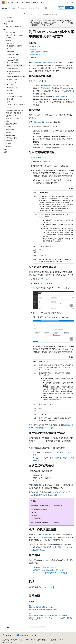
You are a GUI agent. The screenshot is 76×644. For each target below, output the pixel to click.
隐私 (32, 640)
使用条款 (54, 640)
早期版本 (14, 640)
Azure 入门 (69, 8)
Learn (31, 15)
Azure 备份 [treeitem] (10, 52)
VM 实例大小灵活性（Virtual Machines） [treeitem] (14, 36)
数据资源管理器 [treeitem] (12, 88)
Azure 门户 (38, 115)
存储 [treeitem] (9, 102)
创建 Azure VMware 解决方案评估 (44, 567)
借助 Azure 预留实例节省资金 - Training (41, 607)
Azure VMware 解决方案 (50, 15)
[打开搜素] (68, 3)
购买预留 (33, 49)
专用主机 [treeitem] (10, 91)
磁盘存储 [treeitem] (10, 93)
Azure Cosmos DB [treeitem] (13, 68)
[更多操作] (73, 15)
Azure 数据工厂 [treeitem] (12, 57)
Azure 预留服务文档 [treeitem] (10, 21)
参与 (27, 640)
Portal (61, 8)
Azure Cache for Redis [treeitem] (14, 54)
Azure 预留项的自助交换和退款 (45, 537)
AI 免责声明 (5, 640)
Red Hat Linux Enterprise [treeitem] (15, 96)
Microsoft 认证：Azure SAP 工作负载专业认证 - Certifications (48, 615)
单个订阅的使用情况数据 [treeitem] (13, 113)
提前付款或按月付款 (41, 122)
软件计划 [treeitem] (10, 99)
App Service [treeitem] (11, 49)
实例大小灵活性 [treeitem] (10, 32)
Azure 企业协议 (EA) (62, 96)
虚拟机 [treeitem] (9, 107)
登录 (72, 3)
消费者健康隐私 (42, 640)
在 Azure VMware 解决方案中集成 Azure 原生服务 (50, 573)
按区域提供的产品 (48, 85)
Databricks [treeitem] (10, 85)
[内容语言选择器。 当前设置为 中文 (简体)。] (7, 635)
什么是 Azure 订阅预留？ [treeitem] (13, 27)
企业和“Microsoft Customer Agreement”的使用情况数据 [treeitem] (14, 117)
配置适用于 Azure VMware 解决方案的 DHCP (48, 570)
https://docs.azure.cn (53, 25)
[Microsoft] (4, 3)
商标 (60, 640)
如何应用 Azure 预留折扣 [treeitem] (15, 46)
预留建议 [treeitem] (8, 40)
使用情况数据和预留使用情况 (39, 52)
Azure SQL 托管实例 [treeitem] (13, 63)
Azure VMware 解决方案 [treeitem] (15, 66)
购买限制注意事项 (36, 47)
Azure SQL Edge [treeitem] (12, 79)
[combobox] (14, 17)
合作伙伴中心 (42, 279)
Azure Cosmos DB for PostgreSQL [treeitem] (14, 73)
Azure (37, 15)
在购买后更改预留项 (37, 54)
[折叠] (24, 13)
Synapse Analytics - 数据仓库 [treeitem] (16, 105)
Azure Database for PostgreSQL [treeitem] (17, 77)
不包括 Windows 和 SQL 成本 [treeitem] (15, 110)
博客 (20, 640)
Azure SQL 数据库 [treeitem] (13, 60)
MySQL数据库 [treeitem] (11, 82)
